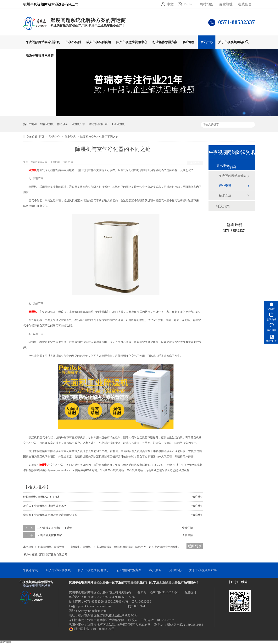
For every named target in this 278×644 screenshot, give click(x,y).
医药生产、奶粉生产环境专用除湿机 (157, 547)
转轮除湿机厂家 (98, 124)
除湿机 (33, 170)
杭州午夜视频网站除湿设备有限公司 (46, 555)
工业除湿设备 (168, 582)
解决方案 (223, 206)
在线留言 (245, 4)
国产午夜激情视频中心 (132, 42)
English (189, 4)
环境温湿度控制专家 (50, 535)
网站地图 (207, 4)
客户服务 (189, 42)
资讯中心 (207, 42)
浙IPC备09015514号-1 (164, 592)
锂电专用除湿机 (124, 547)
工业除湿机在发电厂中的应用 (55, 528)
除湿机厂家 (78, 124)
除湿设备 (63, 124)
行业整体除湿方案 (165, 42)
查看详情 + (189, 528)
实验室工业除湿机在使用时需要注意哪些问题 (50, 515)
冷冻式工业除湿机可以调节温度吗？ (45, 506)
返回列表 (195, 163)
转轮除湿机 (47, 124)
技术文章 (225, 195)
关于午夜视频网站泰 (232, 42)
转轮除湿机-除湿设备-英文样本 (42, 497)
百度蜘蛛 (226, 4)
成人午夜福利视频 (98, 42)
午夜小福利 (73, 42)
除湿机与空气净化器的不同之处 (99, 137)
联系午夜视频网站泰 (40, 56)
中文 (170, 4)
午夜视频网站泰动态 (233, 176)
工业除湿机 (118, 124)
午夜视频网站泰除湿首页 (43, 42)
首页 (42, 137)
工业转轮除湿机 (103, 547)
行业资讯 (70, 137)
